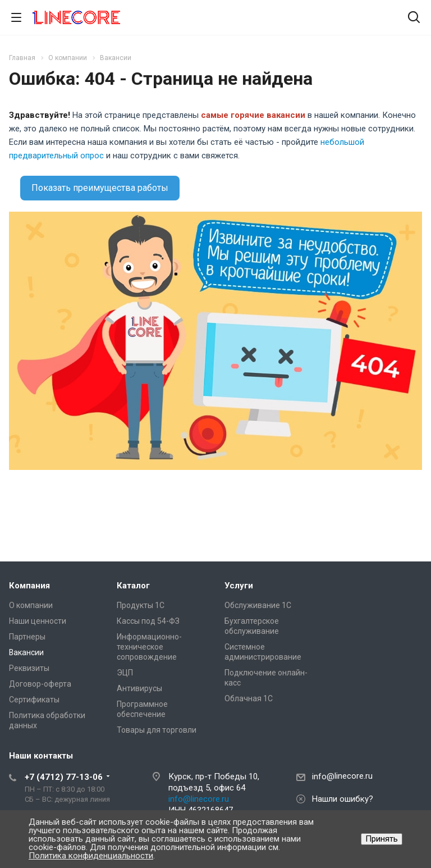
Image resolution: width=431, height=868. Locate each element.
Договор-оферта (40, 684)
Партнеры (27, 637)
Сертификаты (34, 700)
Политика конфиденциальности (91, 856)
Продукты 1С (141, 605)
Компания (29, 586)
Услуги (239, 586)
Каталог (133, 586)
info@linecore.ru (199, 799)
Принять (382, 839)
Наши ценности (38, 621)
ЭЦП (125, 673)
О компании (31, 605)
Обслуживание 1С (258, 605)
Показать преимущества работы (100, 188)
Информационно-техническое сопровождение (149, 647)
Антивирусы (139, 688)
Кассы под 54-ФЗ (148, 621)
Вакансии (26, 652)
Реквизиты (29, 668)
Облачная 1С (249, 698)
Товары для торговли (157, 730)
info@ (323, 776)
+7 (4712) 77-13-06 (64, 777)
